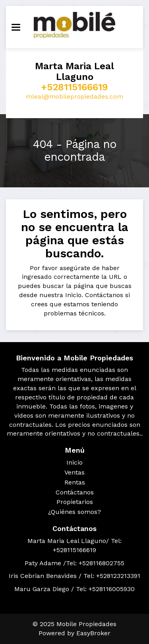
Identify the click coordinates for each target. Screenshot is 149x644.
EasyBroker (93, 633)
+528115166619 (74, 87)
